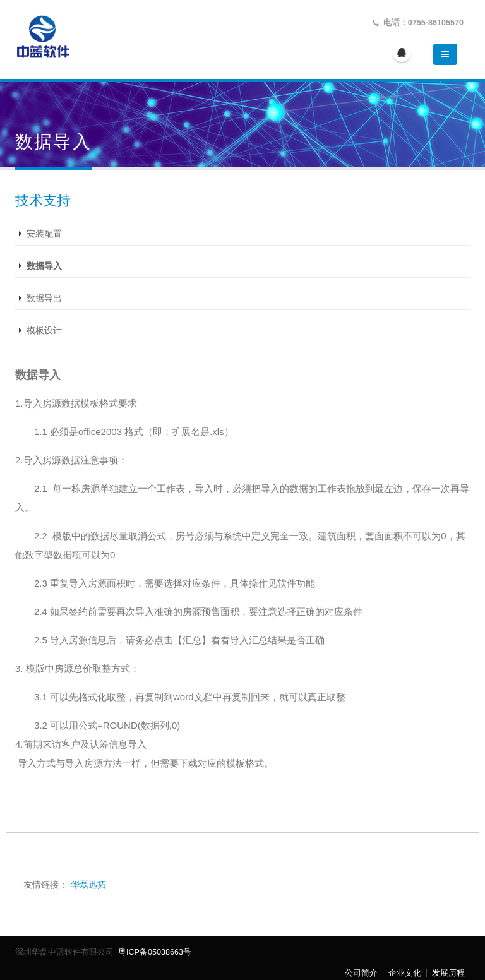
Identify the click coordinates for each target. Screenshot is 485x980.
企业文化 (405, 973)
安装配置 (44, 234)
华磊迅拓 (88, 885)
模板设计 (44, 330)
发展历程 (448, 973)
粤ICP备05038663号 (154, 952)
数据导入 (44, 266)
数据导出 (44, 298)
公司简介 (361, 973)
